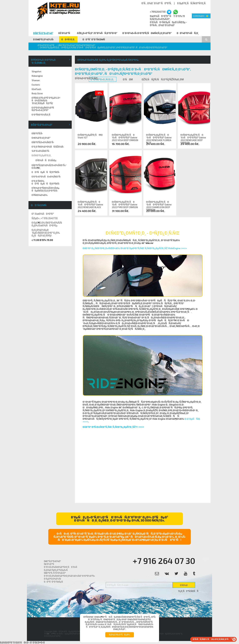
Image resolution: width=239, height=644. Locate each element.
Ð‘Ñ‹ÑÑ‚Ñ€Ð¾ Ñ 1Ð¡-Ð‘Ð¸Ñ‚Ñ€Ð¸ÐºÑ (211, 639)
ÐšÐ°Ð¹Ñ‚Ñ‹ (37, 133)
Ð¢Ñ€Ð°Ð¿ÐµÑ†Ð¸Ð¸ (41, 155)
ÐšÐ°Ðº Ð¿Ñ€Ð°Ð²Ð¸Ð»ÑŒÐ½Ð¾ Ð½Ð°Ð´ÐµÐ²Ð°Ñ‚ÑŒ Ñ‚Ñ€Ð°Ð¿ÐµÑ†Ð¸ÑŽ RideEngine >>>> (135, 248)
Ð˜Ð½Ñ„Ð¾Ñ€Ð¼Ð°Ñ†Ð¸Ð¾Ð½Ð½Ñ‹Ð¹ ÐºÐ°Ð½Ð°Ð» (69, 576)
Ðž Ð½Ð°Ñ (65, 33)
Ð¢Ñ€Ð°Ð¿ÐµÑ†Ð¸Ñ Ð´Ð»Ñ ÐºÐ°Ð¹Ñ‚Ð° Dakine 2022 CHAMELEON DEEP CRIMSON (159, 205)
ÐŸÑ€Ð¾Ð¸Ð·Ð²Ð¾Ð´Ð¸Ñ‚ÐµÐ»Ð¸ (43, 61)
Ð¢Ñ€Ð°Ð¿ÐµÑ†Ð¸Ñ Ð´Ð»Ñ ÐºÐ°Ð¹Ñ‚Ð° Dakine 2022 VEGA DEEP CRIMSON (125, 138)
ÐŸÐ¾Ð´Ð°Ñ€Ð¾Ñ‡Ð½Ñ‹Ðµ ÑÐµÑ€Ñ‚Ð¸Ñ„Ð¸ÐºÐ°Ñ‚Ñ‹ (46, 189)
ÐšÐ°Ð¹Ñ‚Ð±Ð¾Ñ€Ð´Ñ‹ (43, 142)
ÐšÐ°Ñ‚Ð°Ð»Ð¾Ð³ (43, 33)
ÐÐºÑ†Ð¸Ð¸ (68, 39)
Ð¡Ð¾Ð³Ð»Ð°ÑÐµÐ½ (120, 635)
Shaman (36, 80)
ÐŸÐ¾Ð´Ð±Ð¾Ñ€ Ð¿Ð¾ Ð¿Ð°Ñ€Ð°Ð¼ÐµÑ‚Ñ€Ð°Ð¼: (108, 60)
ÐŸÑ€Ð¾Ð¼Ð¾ (40, 195)
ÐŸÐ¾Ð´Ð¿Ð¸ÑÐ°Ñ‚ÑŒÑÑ (186, 586)
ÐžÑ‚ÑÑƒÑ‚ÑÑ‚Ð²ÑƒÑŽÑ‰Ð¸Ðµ (163, 79)
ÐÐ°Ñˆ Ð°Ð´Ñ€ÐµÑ (95, 39)
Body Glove (37, 93)
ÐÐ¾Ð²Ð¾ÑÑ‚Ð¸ (188, 33)
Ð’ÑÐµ (128, 79)
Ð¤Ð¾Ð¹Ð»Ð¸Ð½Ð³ (41, 138)
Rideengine (37, 76)
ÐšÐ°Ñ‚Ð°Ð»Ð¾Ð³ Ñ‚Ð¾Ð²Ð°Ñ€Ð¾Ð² (77, 45)
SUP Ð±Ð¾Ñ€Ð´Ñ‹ (41, 151)
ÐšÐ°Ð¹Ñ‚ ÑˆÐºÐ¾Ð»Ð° (55, 573)
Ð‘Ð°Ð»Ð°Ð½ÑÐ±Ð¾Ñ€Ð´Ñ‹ (46, 176)
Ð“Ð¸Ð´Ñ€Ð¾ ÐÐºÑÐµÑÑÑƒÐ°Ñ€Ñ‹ (46, 182)
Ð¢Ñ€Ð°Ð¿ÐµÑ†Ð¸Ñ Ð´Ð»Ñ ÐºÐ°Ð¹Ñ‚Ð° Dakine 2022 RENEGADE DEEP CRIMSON (193, 138)
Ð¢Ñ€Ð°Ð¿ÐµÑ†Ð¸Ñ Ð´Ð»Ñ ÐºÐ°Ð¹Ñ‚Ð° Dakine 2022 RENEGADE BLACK (90, 205)
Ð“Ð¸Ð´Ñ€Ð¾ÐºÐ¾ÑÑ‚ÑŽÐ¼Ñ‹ (48, 147)
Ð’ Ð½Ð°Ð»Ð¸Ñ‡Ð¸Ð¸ (103, 79)
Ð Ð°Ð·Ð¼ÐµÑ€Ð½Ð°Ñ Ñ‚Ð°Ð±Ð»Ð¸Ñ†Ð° (44, 109)
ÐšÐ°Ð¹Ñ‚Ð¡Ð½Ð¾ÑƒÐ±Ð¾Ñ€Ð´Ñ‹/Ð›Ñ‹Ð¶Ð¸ (49, 166)
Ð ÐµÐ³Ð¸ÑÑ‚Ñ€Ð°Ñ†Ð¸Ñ (192, 3)
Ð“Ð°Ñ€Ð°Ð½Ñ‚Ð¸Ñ (42, 115)
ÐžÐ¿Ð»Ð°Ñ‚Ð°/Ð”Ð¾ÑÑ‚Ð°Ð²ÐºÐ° (97, 33)
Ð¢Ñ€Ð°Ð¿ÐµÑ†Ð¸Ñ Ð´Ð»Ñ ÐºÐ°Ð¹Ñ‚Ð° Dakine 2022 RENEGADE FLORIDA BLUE (159, 138)
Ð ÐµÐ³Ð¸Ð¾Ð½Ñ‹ (44, 39)
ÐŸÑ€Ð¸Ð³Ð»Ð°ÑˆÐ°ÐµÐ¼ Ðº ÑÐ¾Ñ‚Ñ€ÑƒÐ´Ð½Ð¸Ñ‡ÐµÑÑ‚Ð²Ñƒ (46, 100)
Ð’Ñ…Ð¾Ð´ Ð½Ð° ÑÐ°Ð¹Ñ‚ (156, 3)
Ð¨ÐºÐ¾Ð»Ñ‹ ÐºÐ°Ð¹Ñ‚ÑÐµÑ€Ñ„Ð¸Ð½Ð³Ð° (147, 33)
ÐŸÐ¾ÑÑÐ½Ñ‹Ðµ (46, 160)
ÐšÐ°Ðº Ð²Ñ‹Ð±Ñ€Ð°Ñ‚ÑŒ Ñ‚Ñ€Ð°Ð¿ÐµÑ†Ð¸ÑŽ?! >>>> (113, 427)
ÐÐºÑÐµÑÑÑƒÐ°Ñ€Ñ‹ (46, 172)
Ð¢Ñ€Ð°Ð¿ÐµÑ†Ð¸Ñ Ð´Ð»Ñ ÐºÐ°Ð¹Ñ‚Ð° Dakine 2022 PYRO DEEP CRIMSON (125, 205)
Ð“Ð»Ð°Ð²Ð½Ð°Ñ (47, 45)
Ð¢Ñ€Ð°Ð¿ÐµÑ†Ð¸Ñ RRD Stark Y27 (90, 136)
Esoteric (36, 85)
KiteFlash (36, 89)
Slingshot (36, 71)
